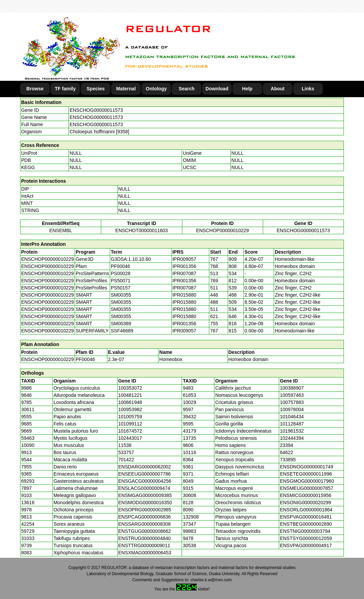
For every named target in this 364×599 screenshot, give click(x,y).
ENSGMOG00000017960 (307, 481)
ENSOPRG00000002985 (145, 510)
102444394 (292, 438)
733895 (288, 460)
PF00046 (85, 359)
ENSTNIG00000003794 (305, 531)
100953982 (130, 409)
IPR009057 (184, 259)
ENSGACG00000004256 (145, 481)
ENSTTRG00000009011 (144, 545)
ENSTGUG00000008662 (145, 531)
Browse (35, 89)
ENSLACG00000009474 (144, 488)
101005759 (130, 417)
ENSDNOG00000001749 (306, 467)
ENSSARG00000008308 (145, 524)
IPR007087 (184, 273)
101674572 (130, 431)
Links (308, 89)
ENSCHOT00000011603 (141, 230)
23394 (286, 445)
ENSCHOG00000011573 (96, 110)
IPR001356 (184, 266)
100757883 (292, 402)
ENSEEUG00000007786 (145, 474)
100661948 (130, 402)
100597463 (292, 395)
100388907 (292, 388)
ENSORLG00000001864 (306, 510)
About (277, 89)
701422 (126, 460)
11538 (125, 445)
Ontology (156, 89)
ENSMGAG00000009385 (145, 495)
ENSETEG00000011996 (306, 474)
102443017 (130, 438)
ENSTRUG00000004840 (145, 538)
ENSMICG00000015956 (306, 495)
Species (96, 89)
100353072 (130, 388)
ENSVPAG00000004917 (306, 545)
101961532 (292, 431)
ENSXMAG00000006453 (145, 553)
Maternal (126, 89)
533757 (126, 452)
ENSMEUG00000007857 (306, 488)
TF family (65, 89)
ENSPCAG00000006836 (145, 517)
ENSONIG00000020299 (305, 503)
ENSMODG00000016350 (145, 503)
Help (247, 89)
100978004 (292, 409)
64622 (286, 452)
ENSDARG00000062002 (145, 467)
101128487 (292, 424)
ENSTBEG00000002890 (306, 524)
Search (187, 89)
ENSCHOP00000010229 (222, 230)
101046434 (292, 417)
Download (217, 89)
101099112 (130, 424)
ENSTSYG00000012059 (306, 538)
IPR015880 (184, 295)
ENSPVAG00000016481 (306, 517)
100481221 (130, 395)
